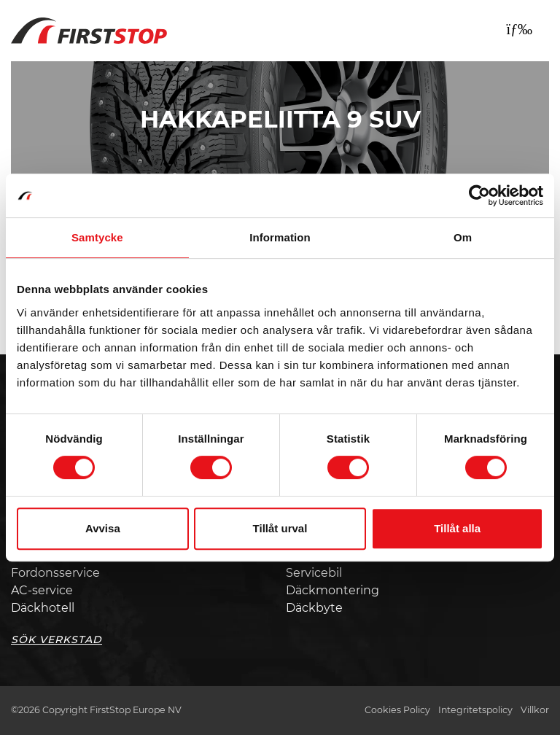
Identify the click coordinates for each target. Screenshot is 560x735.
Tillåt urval (280, 528)
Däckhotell (43, 608)
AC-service (42, 590)
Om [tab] (463, 237)
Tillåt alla (457, 528)
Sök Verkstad (57, 639)
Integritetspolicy (475, 710)
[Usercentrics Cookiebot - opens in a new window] (479, 195)
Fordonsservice (55, 573)
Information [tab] (280, 237)
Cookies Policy (397, 710)
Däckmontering (332, 590)
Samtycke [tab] (97, 237)
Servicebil (314, 573)
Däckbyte (314, 608)
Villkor (535, 710)
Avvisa (103, 528)
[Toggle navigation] (519, 29)
